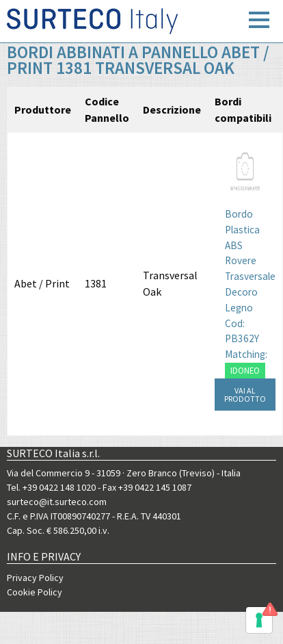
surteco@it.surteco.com (57, 502)
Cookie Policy (35, 592)
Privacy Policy (35, 578)
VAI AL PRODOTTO (245, 395)
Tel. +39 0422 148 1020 (51, 487)
